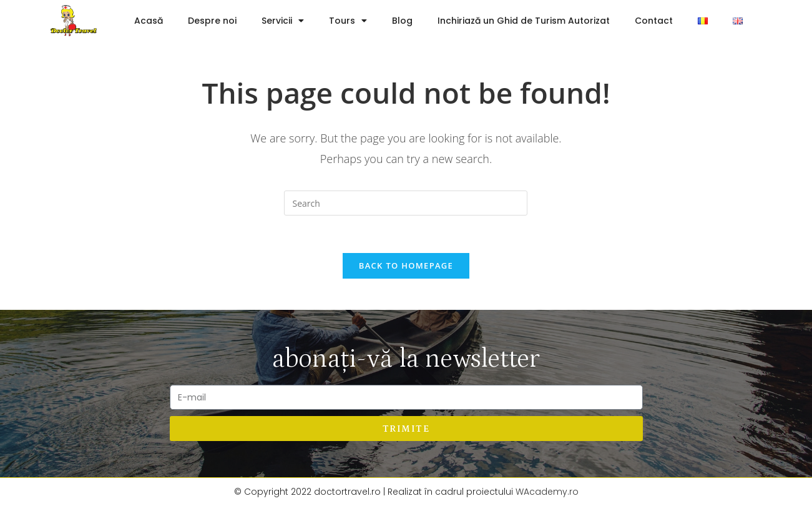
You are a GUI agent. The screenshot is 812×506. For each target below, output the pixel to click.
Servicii (283, 21)
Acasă (149, 21)
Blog (402, 21)
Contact (654, 21)
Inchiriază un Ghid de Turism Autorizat (524, 21)
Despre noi (212, 21)
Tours (348, 21)
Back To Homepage (406, 265)
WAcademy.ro (547, 492)
